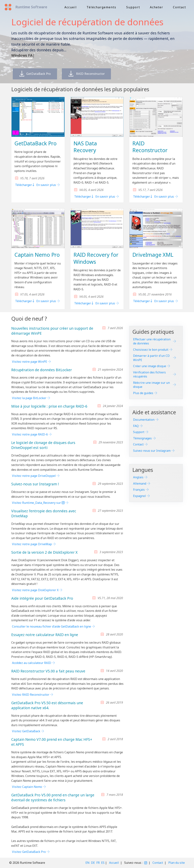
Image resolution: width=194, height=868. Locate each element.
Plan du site (177, 863)
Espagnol (139, 496)
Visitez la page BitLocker (29, 398)
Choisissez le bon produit (151, 350)
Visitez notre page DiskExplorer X (35, 590)
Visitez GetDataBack (26, 731)
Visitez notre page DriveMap (32, 544)
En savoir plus (46, 185)
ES (103, 863)
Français (139, 490)
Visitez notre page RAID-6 (30, 434)
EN (87, 863)
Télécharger (25, 185)
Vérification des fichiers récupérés (149, 374)
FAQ (136, 426)
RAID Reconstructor (93, 74)
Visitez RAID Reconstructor (31, 695)
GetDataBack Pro (37, 74)
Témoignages (142, 438)
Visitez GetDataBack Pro (29, 852)
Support (133, 7)
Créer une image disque (150, 366)
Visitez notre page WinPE (30, 362)
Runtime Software (31, 7)
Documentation (144, 420)
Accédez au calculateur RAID (32, 663)
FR (98, 863)
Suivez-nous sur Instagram (152, 451)
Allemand (140, 483)
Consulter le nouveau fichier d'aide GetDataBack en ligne (51, 626)
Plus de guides (143, 393)
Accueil (71, 7)
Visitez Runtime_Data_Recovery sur (38, 503)
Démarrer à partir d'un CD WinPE (151, 358)
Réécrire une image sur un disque (151, 385)
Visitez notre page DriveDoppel (34, 476)
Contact (180, 7)
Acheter (157, 7)
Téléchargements (101, 7)
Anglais (138, 477)
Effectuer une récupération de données (152, 341)
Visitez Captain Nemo (27, 787)
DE (93, 863)
